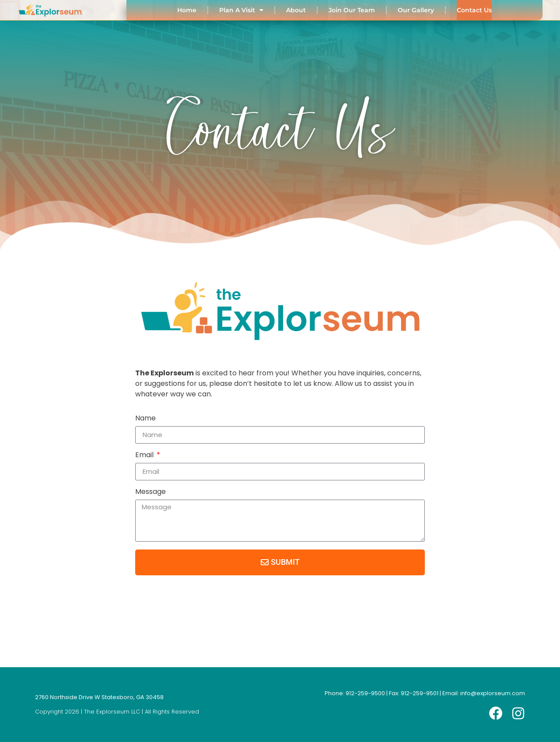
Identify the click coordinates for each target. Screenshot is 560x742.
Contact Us (474, 10)
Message (150, 492)
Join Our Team (352, 10)
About (296, 10)
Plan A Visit (241, 10)
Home (187, 10)
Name (145, 419)
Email (145, 456)
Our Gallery (416, 10)
